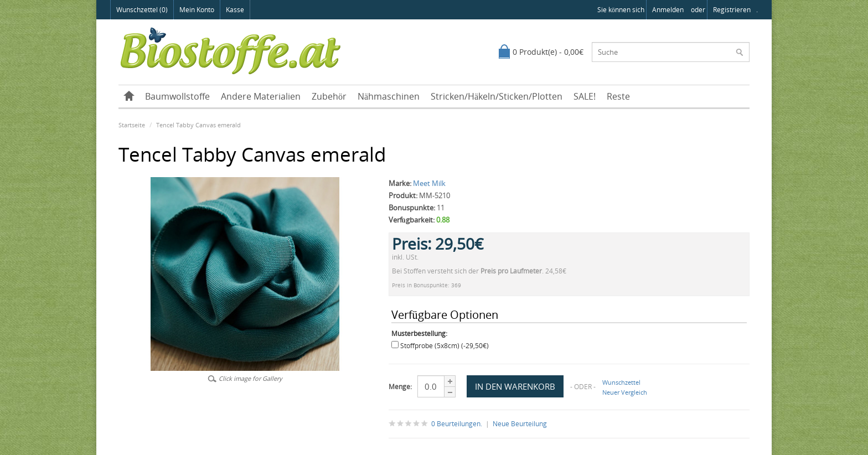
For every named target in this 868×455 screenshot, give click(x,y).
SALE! (585, 96)
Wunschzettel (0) (142, 10)
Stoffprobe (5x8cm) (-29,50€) (445, 346)
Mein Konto (197, 10)
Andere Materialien (261, 96)
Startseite (132, 125)
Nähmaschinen (389, 96)
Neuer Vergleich (625, 392)
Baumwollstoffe (177, 96)
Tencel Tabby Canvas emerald (198, 125)
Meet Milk (429, 183)
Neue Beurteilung (520, 424)
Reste (618, 96)
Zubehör (329, 96)
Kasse (235, 10)
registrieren (732, 10)
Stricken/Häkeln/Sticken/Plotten (497, 96)
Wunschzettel (621, 382)
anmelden (668, 10)
